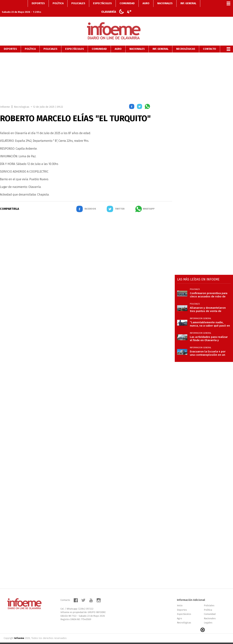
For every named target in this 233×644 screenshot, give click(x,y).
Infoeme (5, 100)
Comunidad (99, 42)
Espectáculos (75, 42)
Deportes (10, 42)
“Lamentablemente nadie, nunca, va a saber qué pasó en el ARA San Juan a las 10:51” (210, 317)
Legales (208, 616)
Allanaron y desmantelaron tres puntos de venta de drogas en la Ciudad (208, 303)
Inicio (180, 599)
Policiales (50, 42)
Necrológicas (186, 42)
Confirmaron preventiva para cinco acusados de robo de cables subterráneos (209, 288)
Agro (118, 42)
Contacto (210, 42)
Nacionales (137, 42)
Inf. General (160, 42)
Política (30, 42)
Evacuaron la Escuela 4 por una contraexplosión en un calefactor (208, 346)
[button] (132, 100)
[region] (116, 71)
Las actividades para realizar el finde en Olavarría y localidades (209, 332)
